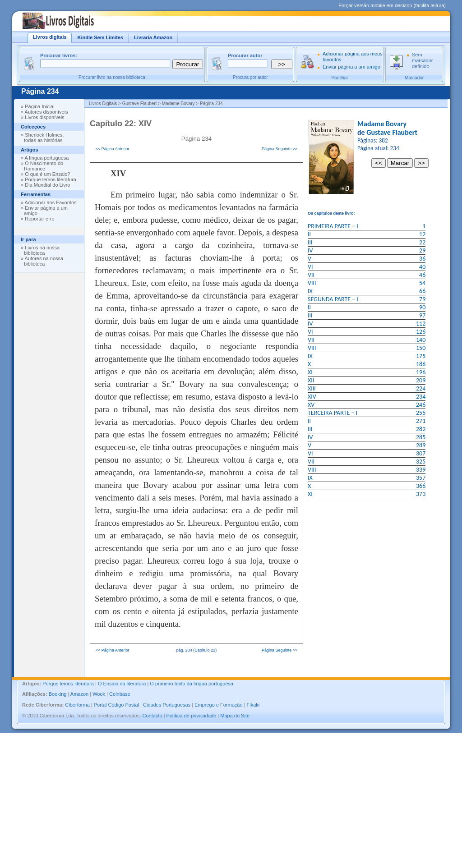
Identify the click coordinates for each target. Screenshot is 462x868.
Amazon (79, 694)
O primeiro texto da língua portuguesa (192, 684)
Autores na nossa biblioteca (44, 261)
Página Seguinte (277, 149)
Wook (99, 694)
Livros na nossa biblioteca (42, 250)
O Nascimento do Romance (44, 166)
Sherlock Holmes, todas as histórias (44, 138)
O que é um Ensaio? (47, 174)
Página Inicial (39, 106)
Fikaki (253, 705)
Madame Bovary (382, 124)
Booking (58, 694)
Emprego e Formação (218, 705)
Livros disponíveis (44, 117)
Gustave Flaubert (392, 132)
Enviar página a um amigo (351, 67)
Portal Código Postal (116, 705)
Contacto (152, 716)
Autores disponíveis (46, 112)
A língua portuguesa (47, 158)
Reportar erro (39, 219)
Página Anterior (115, 149)
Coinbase (120, 694)
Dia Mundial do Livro (47, 185)
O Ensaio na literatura (122, 684)
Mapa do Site (235, 716)
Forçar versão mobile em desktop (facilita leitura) (392, 5)
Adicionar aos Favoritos (51, 202)
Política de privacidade (192, 716)
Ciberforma (77, 705)
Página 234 (40, 91)
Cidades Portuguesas (167, 705)
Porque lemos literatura (51, 179)
